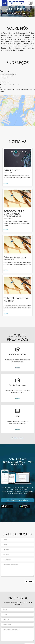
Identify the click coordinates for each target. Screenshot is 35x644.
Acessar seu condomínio (17, 500)
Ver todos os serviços (18, 438)
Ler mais (6, 183)
